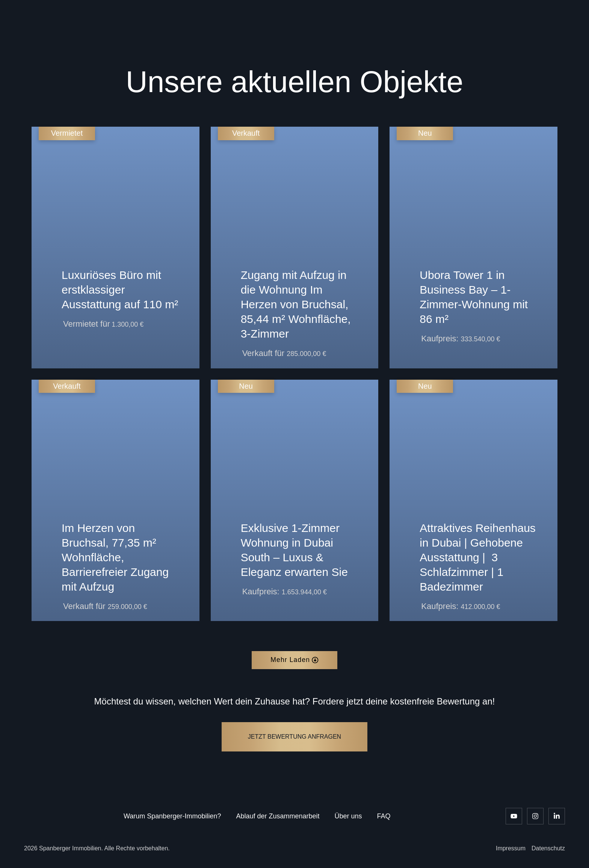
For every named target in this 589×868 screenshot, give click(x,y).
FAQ (384, 816)
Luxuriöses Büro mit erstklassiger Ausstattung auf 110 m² (120, 290)
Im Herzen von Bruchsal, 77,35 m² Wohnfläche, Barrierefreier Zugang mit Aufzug (115, 557)
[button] (294, 660)
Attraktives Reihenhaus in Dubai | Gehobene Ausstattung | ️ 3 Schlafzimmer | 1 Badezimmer (478, 557)
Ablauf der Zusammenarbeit (278, 816)
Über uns (348, 816)
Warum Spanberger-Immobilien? (172, 816)
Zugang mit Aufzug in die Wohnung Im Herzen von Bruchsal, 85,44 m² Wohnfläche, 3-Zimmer (296, 304)
